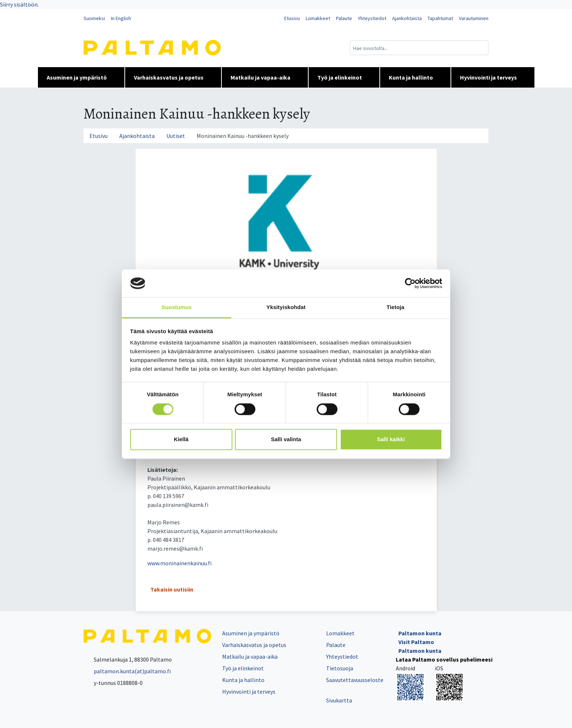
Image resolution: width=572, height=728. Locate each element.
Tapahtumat (440, 18)
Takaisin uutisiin (172, 589)
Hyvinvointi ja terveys (493, 77)
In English (121, 18)
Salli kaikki (391, 440)
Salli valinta (286, 440)
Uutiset (176, 136)
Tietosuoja (340, 668)
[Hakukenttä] (419, 48)
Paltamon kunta (420, 633)
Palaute (344, 18)
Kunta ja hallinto (415, 77)
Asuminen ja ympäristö (81, 77)
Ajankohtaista (407, 18)
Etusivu (292, 18)
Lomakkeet (318, 18)
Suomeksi (94, 18)
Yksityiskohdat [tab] (286, 307)
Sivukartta (339, 700)
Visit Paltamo (416, 642)
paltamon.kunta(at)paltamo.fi (127, 671)
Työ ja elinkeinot (344, 77)
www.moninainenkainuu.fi (179, 563)
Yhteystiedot (372, 18)
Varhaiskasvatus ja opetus (173, 77)
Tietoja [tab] (396, 307)
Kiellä (181, 440)
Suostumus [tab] (177, 307)
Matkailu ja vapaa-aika (265, 77)
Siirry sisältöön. (19, 4)
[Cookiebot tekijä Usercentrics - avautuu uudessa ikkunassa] (410, 283)
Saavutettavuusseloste (355, 680)
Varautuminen (474, 18)
